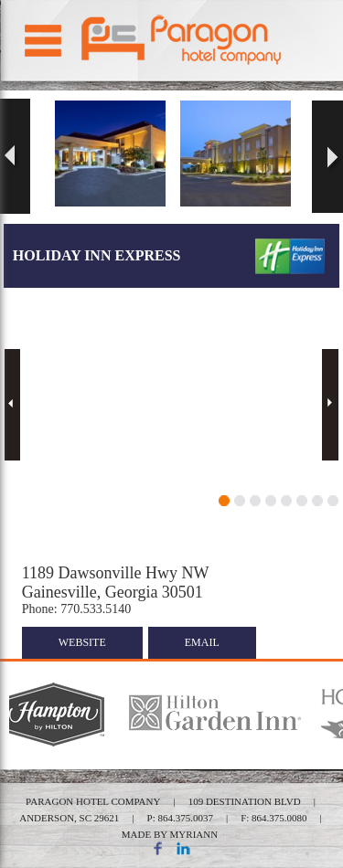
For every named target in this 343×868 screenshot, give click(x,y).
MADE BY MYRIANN (170, 834)
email (202, 642)
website (82, 642)
